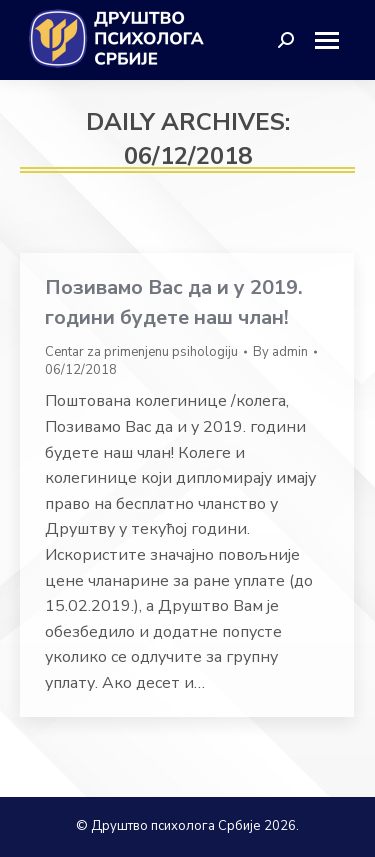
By (280, 352)
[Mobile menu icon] (334, 40)
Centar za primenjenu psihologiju (141, 352)
